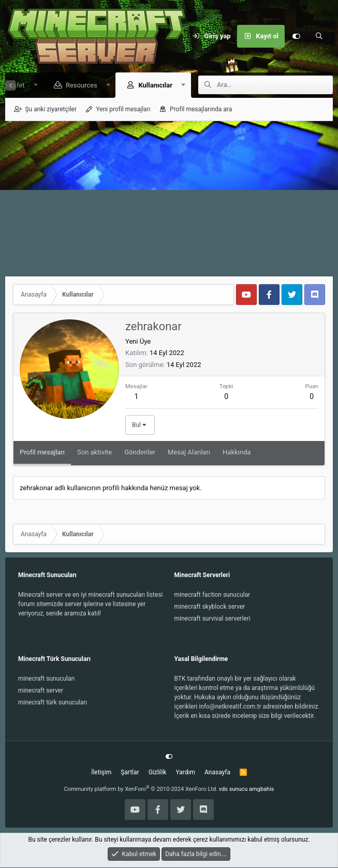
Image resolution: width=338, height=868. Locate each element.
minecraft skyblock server (210, 607)
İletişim (101, 773)
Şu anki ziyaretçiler (51, 110)
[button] (32, 86)
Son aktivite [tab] (94, 453)
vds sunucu (233, 790)
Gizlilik (158, 773)
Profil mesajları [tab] (42, 453)
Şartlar (130, 773)
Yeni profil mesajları (123, 110)
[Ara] (319, 36)
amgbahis (261, 790)
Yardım (185, 773)
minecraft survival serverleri (212, 619)
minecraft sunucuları (47, 679)
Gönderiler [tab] (140, 453)
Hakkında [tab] (237, 453)
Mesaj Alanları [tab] (189, 453)
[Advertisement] (169, 199)
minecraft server (41, 691)
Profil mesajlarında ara (201, 110)
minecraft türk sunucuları (53, 703)
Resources (78, 86)
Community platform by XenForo (141, 790)
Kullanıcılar (152, 86)
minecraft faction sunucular (212, 595)
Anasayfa (217, 773)
